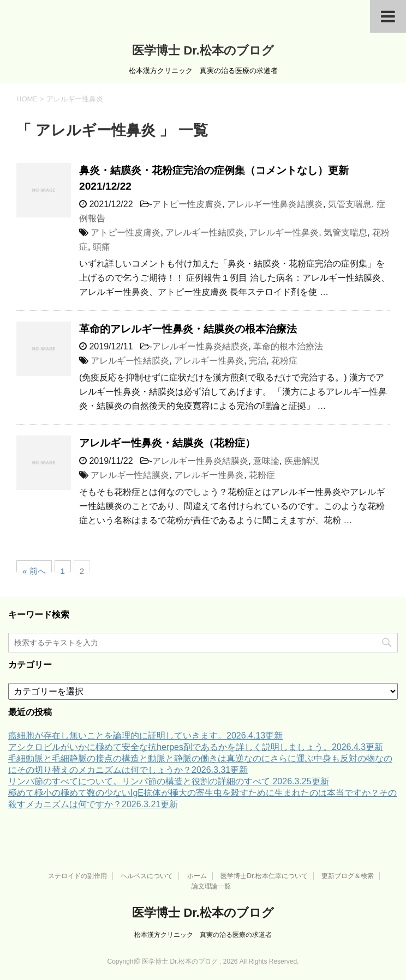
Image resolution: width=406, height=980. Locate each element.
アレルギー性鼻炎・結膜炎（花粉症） (167, 443)
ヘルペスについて (147, 876)
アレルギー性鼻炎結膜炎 (275, 204)
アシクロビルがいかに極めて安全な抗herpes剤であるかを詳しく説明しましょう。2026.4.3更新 (196, 747)
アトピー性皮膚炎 (187, 204)
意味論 (266, 461)
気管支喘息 (350, 204)
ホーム (197, 876)
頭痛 (101, 247)
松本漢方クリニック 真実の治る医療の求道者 (203, 935)
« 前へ (34, 569)
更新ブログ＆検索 (348, 876)
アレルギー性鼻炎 (284, 232)
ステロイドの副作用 (77, 876)
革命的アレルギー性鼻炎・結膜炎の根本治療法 (188, 329)
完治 (258, 361)
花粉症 (284, 361)
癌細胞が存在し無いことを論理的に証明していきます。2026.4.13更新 (145, 736)
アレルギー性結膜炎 (205, 232)
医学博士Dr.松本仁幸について (264, 876)
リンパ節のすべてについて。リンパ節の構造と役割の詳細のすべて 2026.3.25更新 (169, 781)
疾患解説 (302, 461)
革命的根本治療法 (288, 346)
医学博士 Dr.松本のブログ (203, 50)
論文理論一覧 (211, 886)
